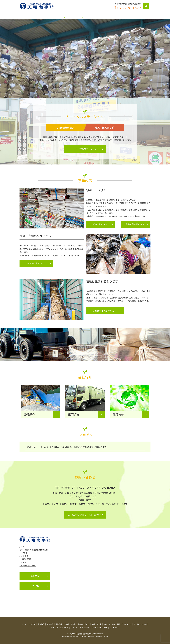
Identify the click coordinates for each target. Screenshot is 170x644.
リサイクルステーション (62, 16)
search (148, 6)
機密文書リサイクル (135, 224)
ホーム (29, 16)
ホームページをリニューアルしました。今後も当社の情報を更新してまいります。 (74, 447)
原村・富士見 (96, 624)
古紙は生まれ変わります (103, 16)
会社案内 (35, 576)
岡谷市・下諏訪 (70, 624)
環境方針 (59, 624)
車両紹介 (50, 624)
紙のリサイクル (100, 224)
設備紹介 (41, 624)
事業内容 (82, 16)
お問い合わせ (139, 16)
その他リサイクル (36, 263)
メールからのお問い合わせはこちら (84, 515)
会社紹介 (42, 16)
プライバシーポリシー (99, 628)
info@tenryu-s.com (28, 565)
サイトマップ (114, 628)
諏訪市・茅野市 (84, 624)
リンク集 (123, 16)
